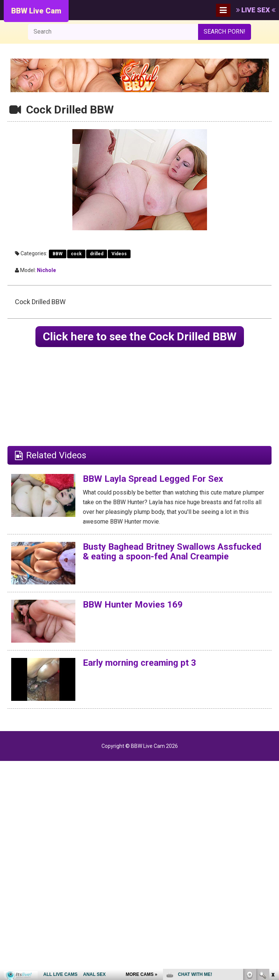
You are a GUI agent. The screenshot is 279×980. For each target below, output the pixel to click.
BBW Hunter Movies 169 (133, 605)
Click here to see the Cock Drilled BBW (140, 336)
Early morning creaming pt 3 (139, 663)
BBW (58, 254)
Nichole (46, 270)
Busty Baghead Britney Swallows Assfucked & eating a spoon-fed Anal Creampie (172, 552)
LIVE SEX (256, 10)
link (272, 863)
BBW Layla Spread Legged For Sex (153, 479)
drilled (97, 254)
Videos (119, 254)
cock (76, 254)
